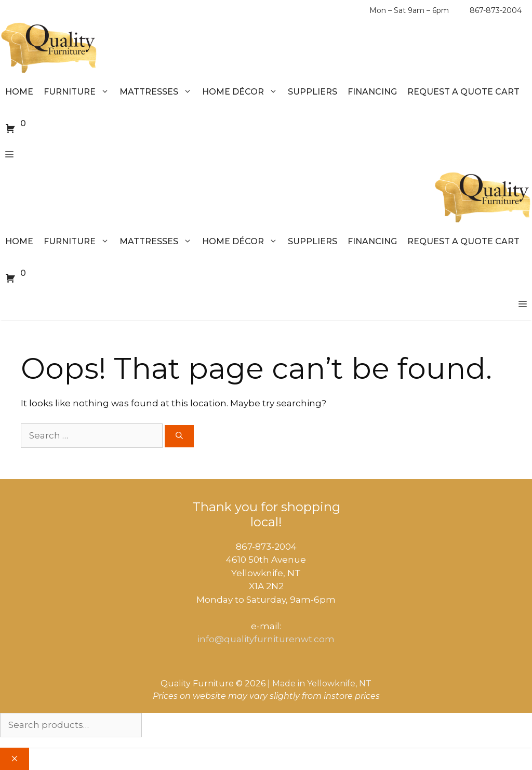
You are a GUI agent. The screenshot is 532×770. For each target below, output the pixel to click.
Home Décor (242, 92)
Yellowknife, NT (339, 683)
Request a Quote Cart (463, 92)
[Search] (179, 436)
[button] (9, 155)
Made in (289, 683)
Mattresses (158, 92)
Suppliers (312, 92)
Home (19, 92)
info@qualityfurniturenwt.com (266, 639)
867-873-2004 (496, 10)
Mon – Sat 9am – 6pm (409, 10)
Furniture (79, 92)
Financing (372, 92)
